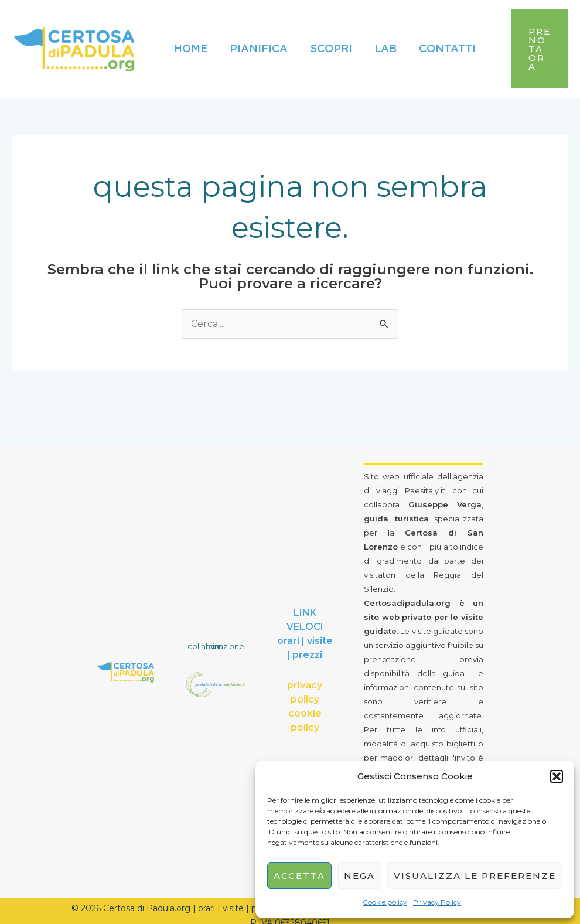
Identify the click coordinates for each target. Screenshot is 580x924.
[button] (557, 776)
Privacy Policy (437, 902)
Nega (359, 876)
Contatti (441, 45)
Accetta (299, 876)
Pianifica (257, 45)
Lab (381, 45)
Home (190, 45)
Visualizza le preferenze (475, 876)
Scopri (328, 45)
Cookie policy (385, 902)
